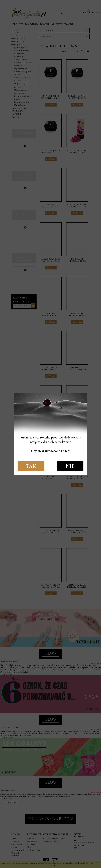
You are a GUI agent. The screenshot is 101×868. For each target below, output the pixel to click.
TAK (31, 466)
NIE (70, 466)
